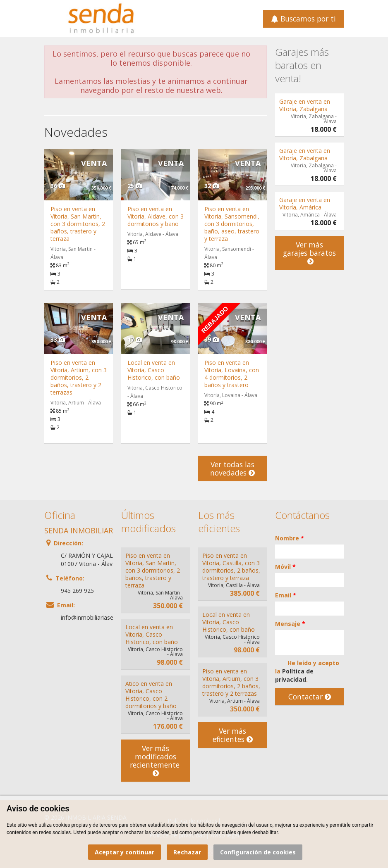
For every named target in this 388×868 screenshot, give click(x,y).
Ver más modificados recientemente (156, 760)
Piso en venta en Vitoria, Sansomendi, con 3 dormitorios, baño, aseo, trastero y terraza (232, 224)
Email (286, 595)
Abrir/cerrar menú (51, 18)
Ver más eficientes (233, 735)
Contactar (310, 697)
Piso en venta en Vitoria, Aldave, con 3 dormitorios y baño (156, 216)
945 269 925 (77, 591)
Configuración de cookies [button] (258, 852)
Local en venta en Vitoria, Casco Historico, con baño (154, 370)
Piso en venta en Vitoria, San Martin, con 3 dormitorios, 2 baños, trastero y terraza (78, 224)
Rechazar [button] (187, 852)
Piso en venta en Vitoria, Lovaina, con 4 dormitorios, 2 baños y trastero (232, 374)
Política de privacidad (294, 675)
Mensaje (290, 624)
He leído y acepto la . (307, 671)
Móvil (285, 567)
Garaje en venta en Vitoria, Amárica (305, 203)
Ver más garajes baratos (309, 253)
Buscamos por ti (303, 19)
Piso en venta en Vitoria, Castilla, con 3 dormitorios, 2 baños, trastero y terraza (231, 567)
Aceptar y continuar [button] (125, 852)
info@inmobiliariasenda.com (99, 617)
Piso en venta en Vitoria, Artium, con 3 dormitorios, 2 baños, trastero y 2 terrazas (79, 377)
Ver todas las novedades (232, 468)
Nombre (290, 538)
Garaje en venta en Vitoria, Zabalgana (305, 105)
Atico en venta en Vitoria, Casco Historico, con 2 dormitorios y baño (151, 695)
